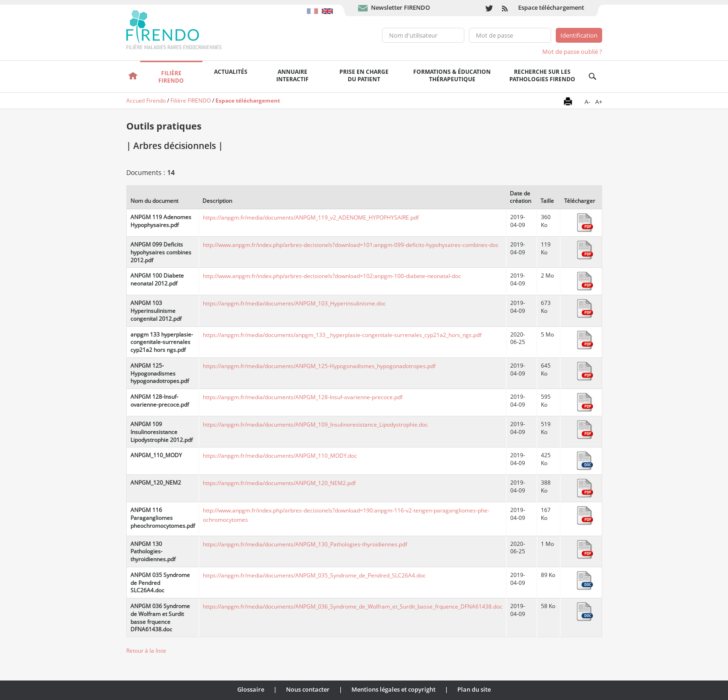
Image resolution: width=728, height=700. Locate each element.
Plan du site (474, 689)
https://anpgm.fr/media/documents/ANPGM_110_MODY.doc (280, 456)
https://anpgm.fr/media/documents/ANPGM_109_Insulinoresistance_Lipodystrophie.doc (315, 425)
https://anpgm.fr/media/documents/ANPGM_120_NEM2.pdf (279, 483)
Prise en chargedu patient (364, 75)
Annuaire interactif (292, 75)
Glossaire (251, 689)
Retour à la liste (146, 651)
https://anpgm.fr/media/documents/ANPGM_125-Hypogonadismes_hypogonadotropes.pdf (319, 366)
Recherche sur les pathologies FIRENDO (542, 75)
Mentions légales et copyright (393, 689)
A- (587, 102)
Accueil (133, 77)
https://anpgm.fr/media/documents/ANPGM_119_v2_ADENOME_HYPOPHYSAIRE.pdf (311, 217)
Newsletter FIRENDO (400, 7)
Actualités (231, 72)
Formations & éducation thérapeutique (452, 75)
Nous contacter (308, 689)
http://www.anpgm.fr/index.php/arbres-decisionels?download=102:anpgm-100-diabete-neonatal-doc (332, 276)
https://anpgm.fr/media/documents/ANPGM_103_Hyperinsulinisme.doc (294, 303)
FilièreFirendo (171, 77)
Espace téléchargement (551, 7)
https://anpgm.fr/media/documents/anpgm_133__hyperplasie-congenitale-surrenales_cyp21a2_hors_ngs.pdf (342, 335)
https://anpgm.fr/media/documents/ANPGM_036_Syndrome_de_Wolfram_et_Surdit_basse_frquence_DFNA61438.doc (353, 606)
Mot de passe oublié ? (572, 52)
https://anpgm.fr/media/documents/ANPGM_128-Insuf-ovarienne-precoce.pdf (303, 397)
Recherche (593, 77)
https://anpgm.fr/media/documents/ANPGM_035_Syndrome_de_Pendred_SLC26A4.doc (314, 575)
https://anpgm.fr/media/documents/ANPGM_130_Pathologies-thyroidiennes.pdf (305, 544)
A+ (599, 102)
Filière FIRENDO (191, 100)
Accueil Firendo (146, 100)
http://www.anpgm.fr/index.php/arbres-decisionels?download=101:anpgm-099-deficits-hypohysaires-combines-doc (351, 245)
